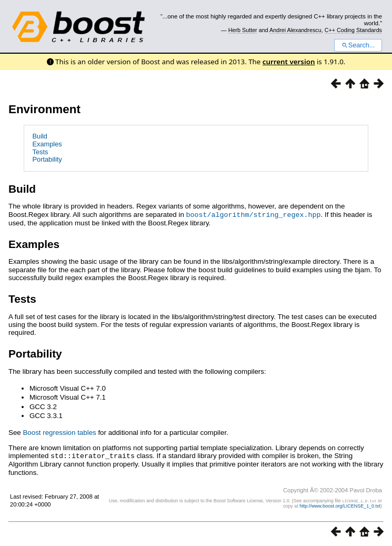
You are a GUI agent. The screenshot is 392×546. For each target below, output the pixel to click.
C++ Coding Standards (353, 30)
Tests (41, 152)
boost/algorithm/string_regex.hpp (254, 214)
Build (40, 136)
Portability (47, 159)
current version (289, 62)
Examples (47, 144)
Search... (358, 45)
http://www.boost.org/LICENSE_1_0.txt (340, 505)
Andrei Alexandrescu (295, 30)
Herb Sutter (243, 30)
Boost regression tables (59, 432)
